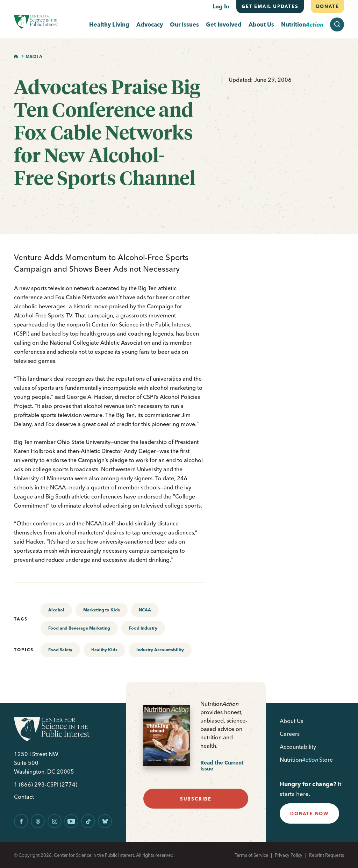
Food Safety (60, 650)
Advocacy (150, 25)
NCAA (145, 610)
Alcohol (56, 610)
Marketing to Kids (102, 610)
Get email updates (270, 6)
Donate (327, 6)
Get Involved (224, 25)
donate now (309, 813)
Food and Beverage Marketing (79, 628)
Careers (290, 734)
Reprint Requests (327, 855)
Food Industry (143, 628)
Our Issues (184, 25)
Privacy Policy (289, 855)
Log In (221, 6)
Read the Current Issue (222, 766)
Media (34, 56)
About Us (261, 25)
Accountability (298, 747)
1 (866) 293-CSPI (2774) (46, 785)
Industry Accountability (160, 650)
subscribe (196, 799)
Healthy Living (109, 25)
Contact (24, 797)
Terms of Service (251, 855)
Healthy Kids (104, 650)
